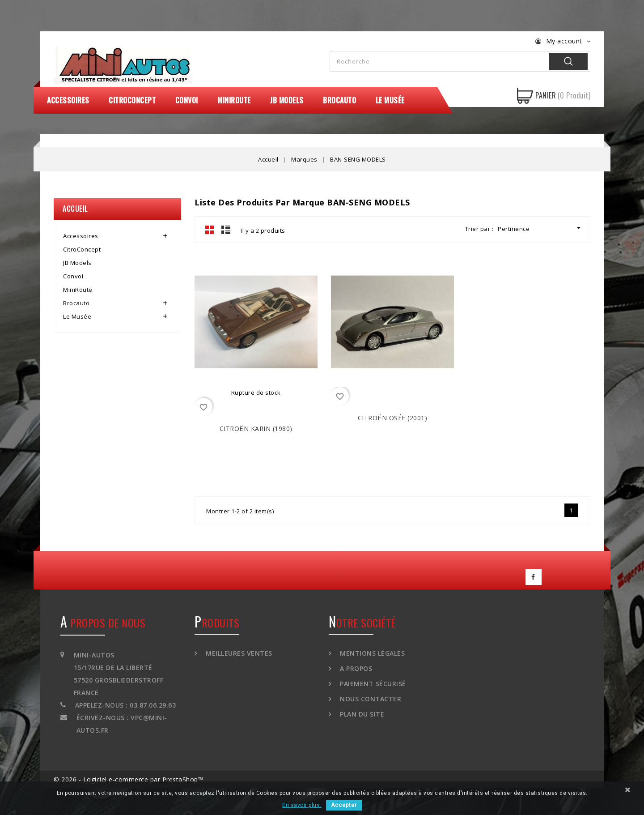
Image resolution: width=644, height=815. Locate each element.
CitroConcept (132, 100)
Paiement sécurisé (372, 684)
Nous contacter (370, 699)
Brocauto (339, 100)
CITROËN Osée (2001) (393, 418)
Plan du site (361, 714)
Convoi (187, 100)
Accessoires (68, 100)
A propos (355, 668)
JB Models (287, 100)
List (226, 230)
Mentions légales (372, 653)
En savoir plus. (302, 805)
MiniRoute (234, 100)
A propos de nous (103, 623)
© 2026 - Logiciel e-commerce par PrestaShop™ (128, 779)
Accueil (75, 209)
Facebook (534, 577)
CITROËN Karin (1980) (256, 429)
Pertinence (540, 228)
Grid (210, 230)
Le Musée (390, 100)
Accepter (344, 805)
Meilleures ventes (238, 653)
